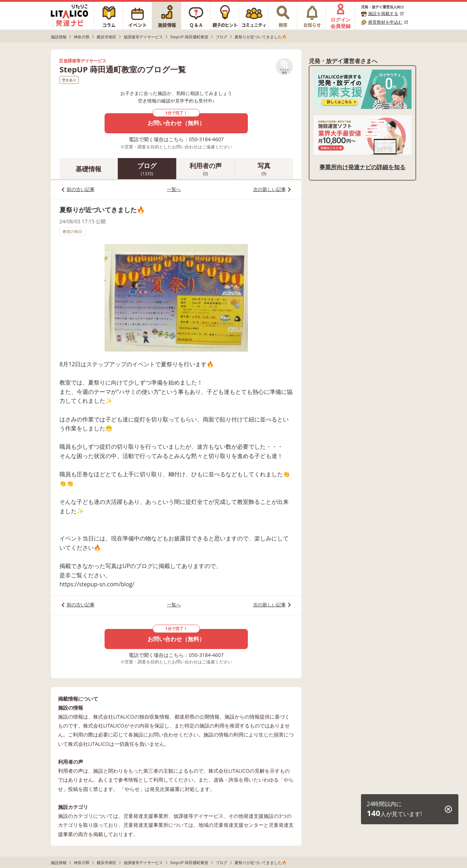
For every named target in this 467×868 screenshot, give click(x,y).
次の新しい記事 (269, 189)
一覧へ (174, 189)
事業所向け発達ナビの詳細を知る (362, 167)
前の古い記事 (81, 189)
